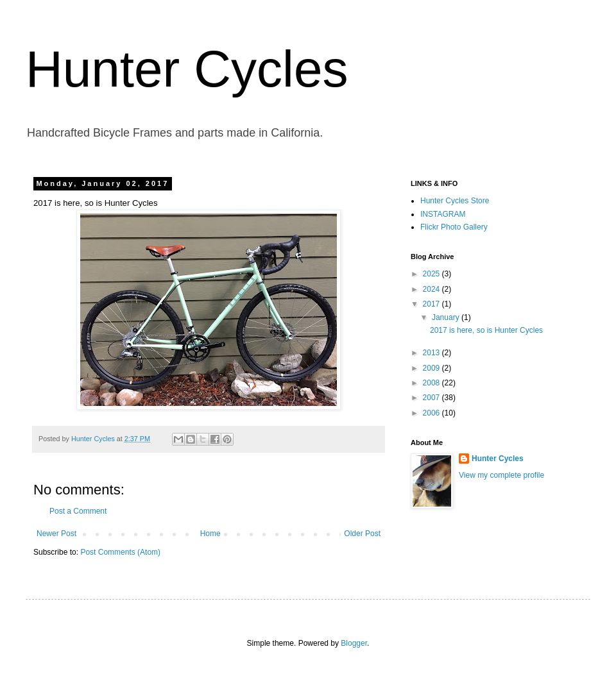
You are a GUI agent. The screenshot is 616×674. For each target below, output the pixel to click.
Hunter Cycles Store (455, 201)
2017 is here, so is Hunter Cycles (486, 330)
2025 (432, 274)
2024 (432, 289)
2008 (432, 383)
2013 (432, 353)
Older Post (362, 534)
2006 (432, 413)
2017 (432, 304)
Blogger (354, 643)
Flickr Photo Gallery (454, 227)
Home (210, 534)
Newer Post (56, 534)
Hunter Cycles (187, 69)
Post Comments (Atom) (120, 552)
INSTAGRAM (443, 214)
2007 (432, 398)
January (447, 317)
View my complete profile (501, 475)
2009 (432, 368)
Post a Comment (78, 511)
